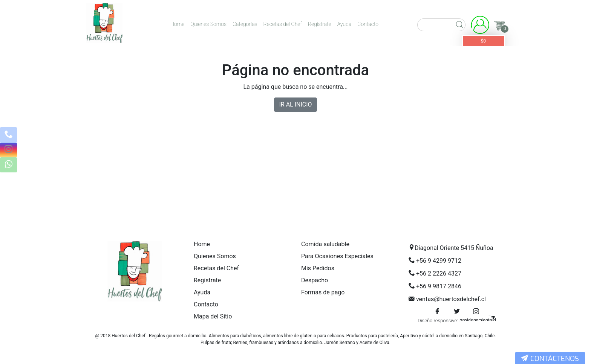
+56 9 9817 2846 (439, 286)
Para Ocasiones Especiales (337, 256)
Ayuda (344, 24)
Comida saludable (325, 244)
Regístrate (320, 24)
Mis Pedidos (318, 268)
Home (177, 24)
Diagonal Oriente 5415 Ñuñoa (454, 248)
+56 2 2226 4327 (439, 273)
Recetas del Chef (283, 24)
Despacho (315, 280)
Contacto (368, 24)
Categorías (245, 24)
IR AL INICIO (295, 104)
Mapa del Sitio (213, 316)
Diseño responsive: (438, 321)
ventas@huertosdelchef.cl (451, 299)
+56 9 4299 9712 (439, 261)
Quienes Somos (208, 24)
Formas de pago (323, 292)
